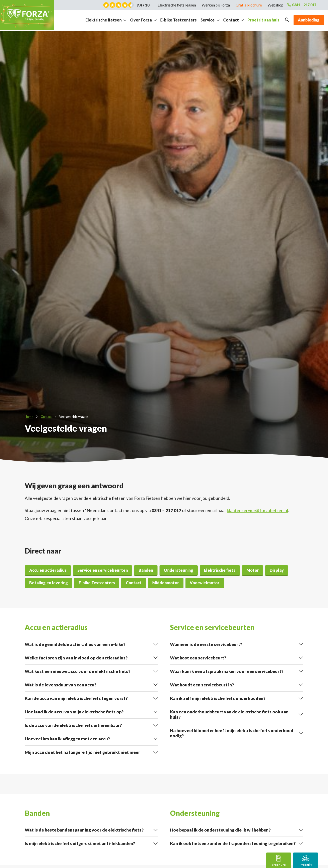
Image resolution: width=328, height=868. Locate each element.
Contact (231, 20)
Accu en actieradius (48, 570)
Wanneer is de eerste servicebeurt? (206, 644)
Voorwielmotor (205, 583)
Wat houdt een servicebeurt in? (202, 685)
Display (277, 570)
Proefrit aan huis (263, 20)
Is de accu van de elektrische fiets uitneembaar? (73, 725)
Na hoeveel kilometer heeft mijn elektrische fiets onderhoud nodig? (232, 733)
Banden (146, 570)
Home (29, 417)
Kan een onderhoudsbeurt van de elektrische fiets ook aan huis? (229, 714)
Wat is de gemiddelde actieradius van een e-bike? (75, 644)
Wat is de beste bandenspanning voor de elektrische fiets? (84, 830)
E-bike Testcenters (178, 20)
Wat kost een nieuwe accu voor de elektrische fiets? (78, 671)
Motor (253, 570)
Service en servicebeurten (103, 570)
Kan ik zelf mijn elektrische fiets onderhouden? (218, 698)
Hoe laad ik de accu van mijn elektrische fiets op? (74, 712)
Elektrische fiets (220, 570)
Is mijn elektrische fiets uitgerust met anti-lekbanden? (80, 843)
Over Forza (141, 20)
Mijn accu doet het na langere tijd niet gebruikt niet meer (82, 752)
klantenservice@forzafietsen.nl (257, 510)
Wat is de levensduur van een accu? (61, 685)
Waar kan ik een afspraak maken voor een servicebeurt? (227, 671)
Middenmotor (166, 583)
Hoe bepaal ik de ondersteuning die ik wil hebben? (220, 830)
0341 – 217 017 (300, 5)
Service (208, 20)
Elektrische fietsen (103, 20)
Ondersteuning (178, 570)
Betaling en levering (49, 583)
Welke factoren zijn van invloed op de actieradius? (76, 658)
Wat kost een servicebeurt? (198, 658)
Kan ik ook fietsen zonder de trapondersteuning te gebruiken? (233, 843)
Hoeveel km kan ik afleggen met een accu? (67, 739)
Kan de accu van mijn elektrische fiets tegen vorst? (76, 698)
